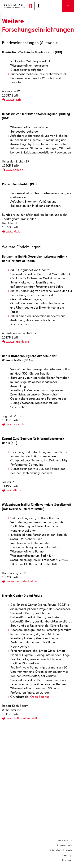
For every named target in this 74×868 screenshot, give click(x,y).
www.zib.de (14, 490)
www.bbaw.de (15, 424)
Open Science (40, 697)
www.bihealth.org (17, 342)
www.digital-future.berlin (22, 718)
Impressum (65, 840)
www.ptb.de (14, 100)
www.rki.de (13, 231)
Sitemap (66, 855)
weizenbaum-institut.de (22, 581)
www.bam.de (15, 170)
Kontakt (67, 860)
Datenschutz (64, 845)
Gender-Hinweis (61, 850)
